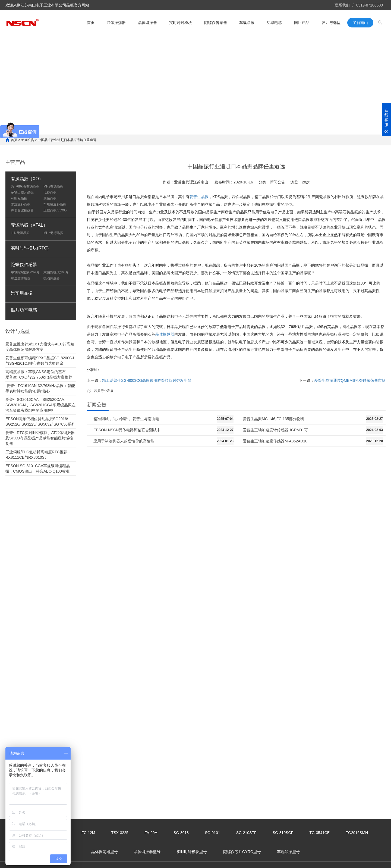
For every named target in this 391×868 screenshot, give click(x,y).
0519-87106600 (370, 5)
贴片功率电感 (24, 310)
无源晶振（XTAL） (29, 225)
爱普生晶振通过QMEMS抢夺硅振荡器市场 (350, 380)
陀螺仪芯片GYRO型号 (242, 852)
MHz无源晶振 (53, 233)
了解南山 (360, 22)
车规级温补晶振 (55, 204)
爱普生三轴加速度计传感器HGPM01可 (275, 430)
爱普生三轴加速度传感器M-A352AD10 (275, 441)
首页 (91, 22)
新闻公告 (28, 140)
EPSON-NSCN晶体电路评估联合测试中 (127, 430)
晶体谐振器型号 (147, 852)
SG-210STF (246, 833)
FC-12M (88, 833)
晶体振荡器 (116, 22)
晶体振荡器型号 (105, 852)
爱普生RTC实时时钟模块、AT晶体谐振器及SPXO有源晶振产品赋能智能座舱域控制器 (40, 438)
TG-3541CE (319, 833)
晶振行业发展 (104, 391)
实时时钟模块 (181, 22)
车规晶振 (247, 22)
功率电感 (274, 22)
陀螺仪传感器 (216, 22)
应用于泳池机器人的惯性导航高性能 (124, 441)
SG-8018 (181, 833)
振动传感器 (52, 278)
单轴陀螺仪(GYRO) (25, 272)
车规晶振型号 (288, 852)
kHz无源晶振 (20, 233)
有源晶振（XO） (27, 179)
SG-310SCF (283, 833)
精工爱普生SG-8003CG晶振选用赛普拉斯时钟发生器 (147, 380)
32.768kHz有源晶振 (25, 186)
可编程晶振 (19, 198)
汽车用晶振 (22, 293)
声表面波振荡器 (22, 210)
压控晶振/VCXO (55, 210)
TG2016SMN (357, 833)
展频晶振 (50, 198)
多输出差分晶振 (22, 192)
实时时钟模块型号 (192, 852)
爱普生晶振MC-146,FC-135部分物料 (273, 419)
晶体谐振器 (147, 22)
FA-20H (151, 833)
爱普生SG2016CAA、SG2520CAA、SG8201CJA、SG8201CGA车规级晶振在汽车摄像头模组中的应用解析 (40, 405)
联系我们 (342, 5)
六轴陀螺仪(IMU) (56, 272)
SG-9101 (212, 833)
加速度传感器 (21, 278)
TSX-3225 (120, 833)
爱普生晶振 (199, 197)
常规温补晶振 (21, 204)
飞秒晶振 (50, 192)
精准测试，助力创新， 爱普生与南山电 (126, 419)
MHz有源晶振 (53, 186)
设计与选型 (331, 22)
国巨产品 (302, 22)
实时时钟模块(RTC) (30, 248)
